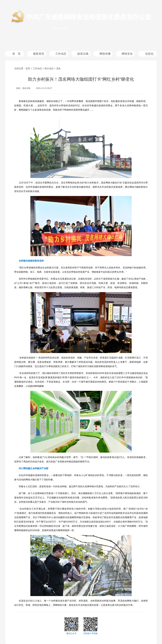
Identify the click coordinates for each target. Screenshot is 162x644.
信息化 (149, 54)
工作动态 (61, 54)
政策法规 (83, 54)
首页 (28, 68)
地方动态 (49, 68)
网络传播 (105, 54)
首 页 (16, 54)
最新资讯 (39, 54)
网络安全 (127, 54)
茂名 (58, 68)
